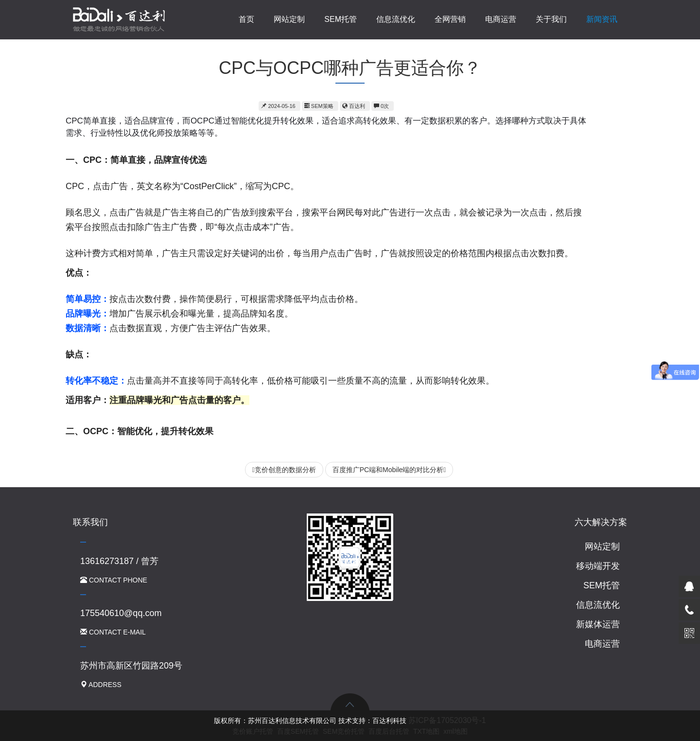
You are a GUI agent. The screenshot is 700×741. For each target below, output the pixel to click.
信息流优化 (396, 19)
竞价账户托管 (253, 731)
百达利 (354, 106)
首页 (246, 19)
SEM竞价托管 (344, 731)
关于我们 (551, 19)
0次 (381, 106)
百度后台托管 (389, 731)
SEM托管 (341, 19)
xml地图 (455, 731)
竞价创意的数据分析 (284, 470)
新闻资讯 (602, 19)
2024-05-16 (278, 106)
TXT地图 (426, 731)
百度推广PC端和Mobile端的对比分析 (389, 470)
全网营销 (450, 19)
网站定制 (289, 19)
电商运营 (501, 19)
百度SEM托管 (298, 731)
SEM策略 (319, 106)
